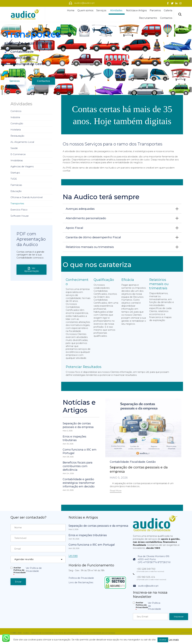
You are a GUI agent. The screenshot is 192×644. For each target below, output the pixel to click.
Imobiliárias (17, 160)
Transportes (17, 203)
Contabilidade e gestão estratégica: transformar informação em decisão (79, 483)
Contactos (166, 18)
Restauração (17, 136)
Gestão (151, 462)
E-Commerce (18, 154)
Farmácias (16, 185)
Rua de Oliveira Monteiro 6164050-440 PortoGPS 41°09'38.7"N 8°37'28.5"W (154, 559)
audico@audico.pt (148, 586)
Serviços (102, 10)
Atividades (117, 10)
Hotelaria (16, 130)
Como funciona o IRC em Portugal (80, 451)
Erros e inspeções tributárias (74, 438)
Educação (16, 191)
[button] (116, 491)
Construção (17, 123)
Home (71, 10)
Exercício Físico (19, 210)
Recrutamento (148, 18)
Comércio (16, 111)
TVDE (14, 179)
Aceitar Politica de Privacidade (20, 571)
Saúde (14, 148)
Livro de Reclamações (81, 582)
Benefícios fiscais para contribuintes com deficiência (78, 466)
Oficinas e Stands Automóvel (27, 197)
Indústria (15, 117)
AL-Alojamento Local (22, 142)
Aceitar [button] (163, 640)
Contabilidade (119, 462)
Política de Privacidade (81, 578)
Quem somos (85, 10)
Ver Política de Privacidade (34, 569)
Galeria (168, 10)
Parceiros (155, 10)
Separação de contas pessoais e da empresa (78, 425)
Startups (15, 173)
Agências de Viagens (22, 166)
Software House (20, 216)
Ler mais (174, 640)
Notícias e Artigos (136, 10)
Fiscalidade (138, 462)
